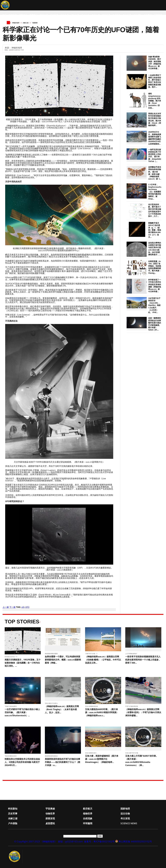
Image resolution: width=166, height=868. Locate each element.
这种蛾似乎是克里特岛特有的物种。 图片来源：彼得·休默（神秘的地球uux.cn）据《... (155, 173)
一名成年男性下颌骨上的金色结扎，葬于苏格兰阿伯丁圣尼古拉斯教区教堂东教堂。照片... (155, 81)
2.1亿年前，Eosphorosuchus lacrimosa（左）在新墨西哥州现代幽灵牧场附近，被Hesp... (155, 192)
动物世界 (65, 15)
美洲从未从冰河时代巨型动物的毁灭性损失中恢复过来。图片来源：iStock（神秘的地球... (155, 119)
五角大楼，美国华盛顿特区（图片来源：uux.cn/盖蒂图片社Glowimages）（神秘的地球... (102, 759)
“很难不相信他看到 (11, 706)
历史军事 (54, 15)
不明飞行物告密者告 (132, 706)
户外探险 (137, 15)
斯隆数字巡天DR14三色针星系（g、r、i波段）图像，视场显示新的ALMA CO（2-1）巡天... (155, 230)
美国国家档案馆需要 (52, 654)
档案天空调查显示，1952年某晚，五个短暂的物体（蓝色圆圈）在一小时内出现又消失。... (23, 663)
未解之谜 (96, 15)
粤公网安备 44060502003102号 (135, 841)
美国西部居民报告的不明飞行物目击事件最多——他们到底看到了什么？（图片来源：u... (63, 762)
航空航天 (33, 15)
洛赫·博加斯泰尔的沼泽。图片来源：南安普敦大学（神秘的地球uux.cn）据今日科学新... (155, 63)
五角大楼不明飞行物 (132, 753)
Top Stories (22, 622)
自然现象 (116, 15)
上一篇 (6, 607)
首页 (4, 15)
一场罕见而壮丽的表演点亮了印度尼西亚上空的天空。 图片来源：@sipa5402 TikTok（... (155, 155)
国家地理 (44, 15)
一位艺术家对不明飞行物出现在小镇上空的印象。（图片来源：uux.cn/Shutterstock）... (22, 712)
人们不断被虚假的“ (132, 654)
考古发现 (127, 15)
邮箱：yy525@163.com (70, 841)
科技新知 (13, 15)
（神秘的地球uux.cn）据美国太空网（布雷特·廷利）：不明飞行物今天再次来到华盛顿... (143, 712)
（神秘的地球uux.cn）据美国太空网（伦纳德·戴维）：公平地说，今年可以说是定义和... (103, 660)
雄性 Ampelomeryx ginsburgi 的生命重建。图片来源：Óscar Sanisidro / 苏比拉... (155, 101)
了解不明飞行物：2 (91, 654)
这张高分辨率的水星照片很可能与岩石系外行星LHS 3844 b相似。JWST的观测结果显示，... (155, 249)
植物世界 (75, 15)
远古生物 (85, 15)
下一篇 (12, 607)
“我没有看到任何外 (11, 756)
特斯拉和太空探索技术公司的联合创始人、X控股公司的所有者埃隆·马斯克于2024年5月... (22, 762)
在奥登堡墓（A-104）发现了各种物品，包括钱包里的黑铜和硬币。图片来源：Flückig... (155, 267)
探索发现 (106, 15)
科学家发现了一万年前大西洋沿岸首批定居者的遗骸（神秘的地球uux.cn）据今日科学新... (155, 286)
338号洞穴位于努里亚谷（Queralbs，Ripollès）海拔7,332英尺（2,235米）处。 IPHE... (154, 305)
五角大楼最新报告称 (92, 706)
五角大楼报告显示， (92, 753)
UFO (27, 607)
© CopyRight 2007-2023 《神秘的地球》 (35, 841)
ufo (23, 607)
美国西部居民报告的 (52, 756)
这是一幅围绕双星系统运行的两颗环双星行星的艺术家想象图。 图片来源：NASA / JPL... (155, 324)
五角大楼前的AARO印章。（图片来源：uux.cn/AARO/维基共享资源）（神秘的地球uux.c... (102, 712)
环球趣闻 (158, 15)
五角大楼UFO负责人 (52, 703)
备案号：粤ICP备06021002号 (99, 841)
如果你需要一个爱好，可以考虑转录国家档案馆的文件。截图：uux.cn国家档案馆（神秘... (63, 660)
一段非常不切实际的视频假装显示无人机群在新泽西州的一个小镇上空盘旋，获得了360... (143, 660)
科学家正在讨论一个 (11, 657)
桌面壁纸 (148, 15)
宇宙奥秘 (23, 15)
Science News (10, 26)
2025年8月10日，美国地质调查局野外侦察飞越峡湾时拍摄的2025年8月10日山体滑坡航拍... (155, 138)
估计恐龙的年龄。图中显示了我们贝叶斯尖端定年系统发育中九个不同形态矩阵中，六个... (155, 210)
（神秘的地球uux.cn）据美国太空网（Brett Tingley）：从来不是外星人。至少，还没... (62, 709)
